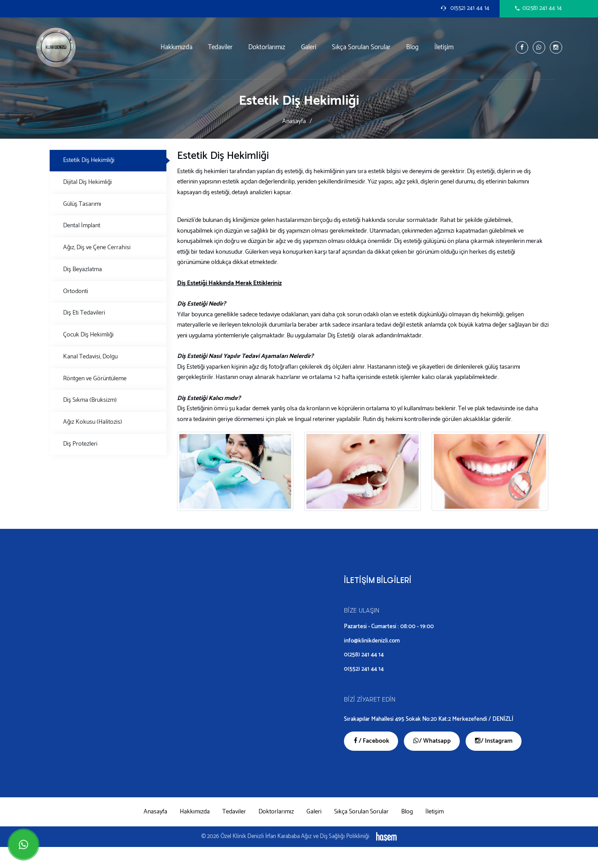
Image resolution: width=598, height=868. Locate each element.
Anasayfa (294, 121)
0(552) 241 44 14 (364, 669)
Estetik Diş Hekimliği (89, 160)
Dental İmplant (82, 226)
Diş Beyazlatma (83, 269)
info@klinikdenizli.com (372, 641)
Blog (412, 47)
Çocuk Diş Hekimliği (88, 335)
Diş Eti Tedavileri (84, 313)
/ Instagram (494, 741)
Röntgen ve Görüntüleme (95, 379)
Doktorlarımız (267, 47)
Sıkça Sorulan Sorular (361, 47)
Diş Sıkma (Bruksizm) (90, 400)
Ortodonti (76, 291)
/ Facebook (371, 741)
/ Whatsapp (432, 741)
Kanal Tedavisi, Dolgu (90, 357)
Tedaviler (220, 47)
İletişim (444, 47)
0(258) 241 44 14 (364, 655)
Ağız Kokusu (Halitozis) (93, 422)
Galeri (309, 47)
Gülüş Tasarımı (82, 204)
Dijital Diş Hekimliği (87, 182)
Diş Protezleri (80, 444)
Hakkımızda (176, 47)
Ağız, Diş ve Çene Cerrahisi (97, 247)
